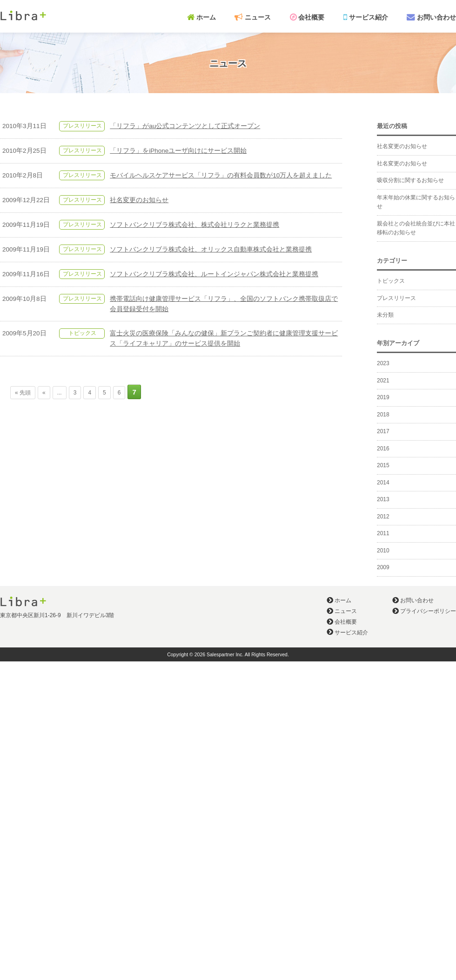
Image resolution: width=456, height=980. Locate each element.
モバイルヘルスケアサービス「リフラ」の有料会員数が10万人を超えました (221, 175)
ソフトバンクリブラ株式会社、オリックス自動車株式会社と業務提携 (211, 249)
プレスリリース (82, 126)
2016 (383, 449)
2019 (383, 397)
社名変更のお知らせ (139, 200)
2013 (383, 499)
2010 (383, 551)
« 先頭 (23, 393)
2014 (383, 483)
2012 (383, 517)
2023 (383, 363)
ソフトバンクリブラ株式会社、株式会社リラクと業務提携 (194, 225)
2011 (383, 533)
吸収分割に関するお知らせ (410, 180)
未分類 (385, 315)
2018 (383, 415)
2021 (383, 381)
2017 (383, 431)
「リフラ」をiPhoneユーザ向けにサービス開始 (178, 151)
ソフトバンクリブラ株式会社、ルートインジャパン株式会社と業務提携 (214, 274)
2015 (383, 465)
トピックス (82, 333)
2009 (383, 567)
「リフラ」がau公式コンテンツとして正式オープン (185, 126)
